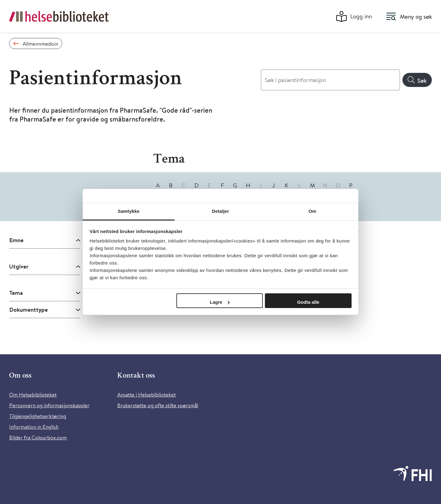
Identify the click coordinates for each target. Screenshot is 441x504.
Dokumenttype (28, 310)
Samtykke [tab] (129, 211)
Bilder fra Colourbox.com (38, 437)
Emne (16, 240)
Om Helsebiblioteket (33, 395)
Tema (16, 293)
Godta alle (308, 302)
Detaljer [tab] (221, 211)
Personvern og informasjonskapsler (49, 405)
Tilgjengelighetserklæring (38, 416)
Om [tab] (312, 211)
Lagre (220, 302)
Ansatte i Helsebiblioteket (147, 395)
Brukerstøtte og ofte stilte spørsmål (158, 405)
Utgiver (19, 266)
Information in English (34, 427)
